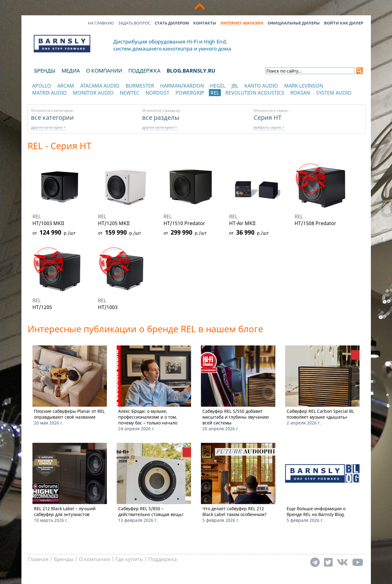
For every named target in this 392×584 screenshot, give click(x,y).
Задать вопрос (134, 23)
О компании (104, 71)
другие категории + (48, 127)
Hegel (218, 86)
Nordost (157, 93)
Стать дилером (172, 23)
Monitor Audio (93, 93)
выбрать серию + (269, 127)
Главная (38, 559)
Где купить (129, 559)
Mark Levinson (304, 86)
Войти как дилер (344, 23)
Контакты (205, 23)
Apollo (42, 86)
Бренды (45, 71)
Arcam (66, 86)
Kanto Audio (261, 86)
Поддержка (144, 71)
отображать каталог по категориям (62, 99)
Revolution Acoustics (255, 93)
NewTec (130, 93)
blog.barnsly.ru (191, 71)
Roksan (300, 93)
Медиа (71, 71)
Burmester (140, 86)
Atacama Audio (100, 86)
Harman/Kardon (182, 86)
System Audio (334, 93)
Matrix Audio (49, 93)
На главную (101, 23)
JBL (235, 86)
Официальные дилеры (294, 23)
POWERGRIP (190, 93)
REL (215, 93)
